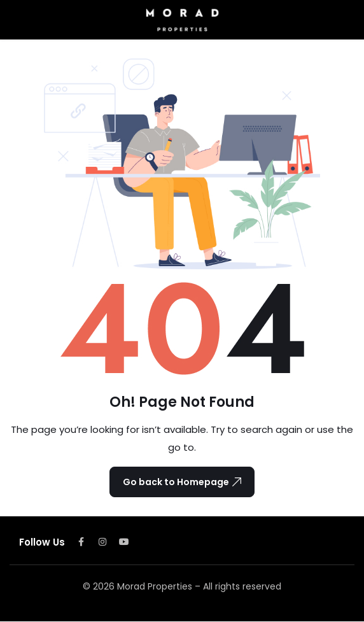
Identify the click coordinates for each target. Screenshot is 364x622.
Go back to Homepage (182, 482)
